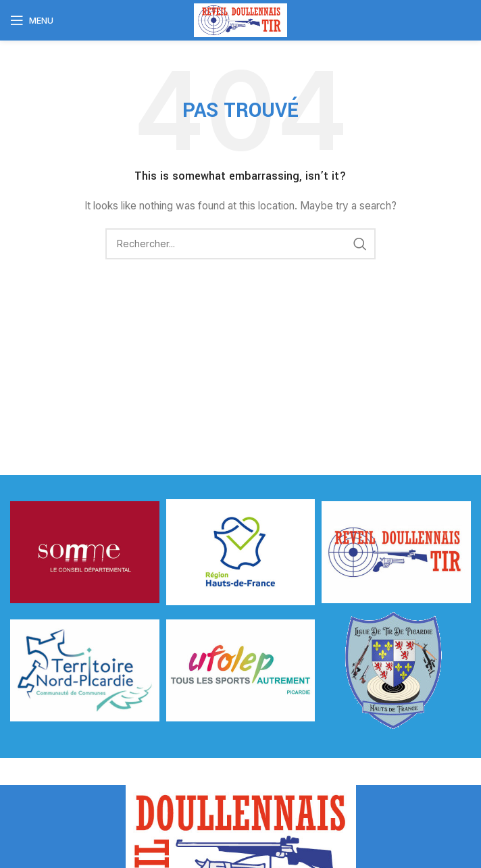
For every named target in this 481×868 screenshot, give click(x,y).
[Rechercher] (240, 244)
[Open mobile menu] (32, 20)
